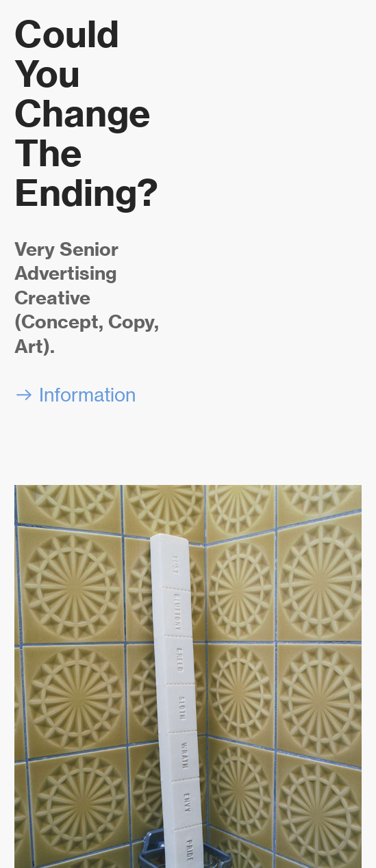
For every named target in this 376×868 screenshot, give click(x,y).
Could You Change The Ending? (86, 113)
